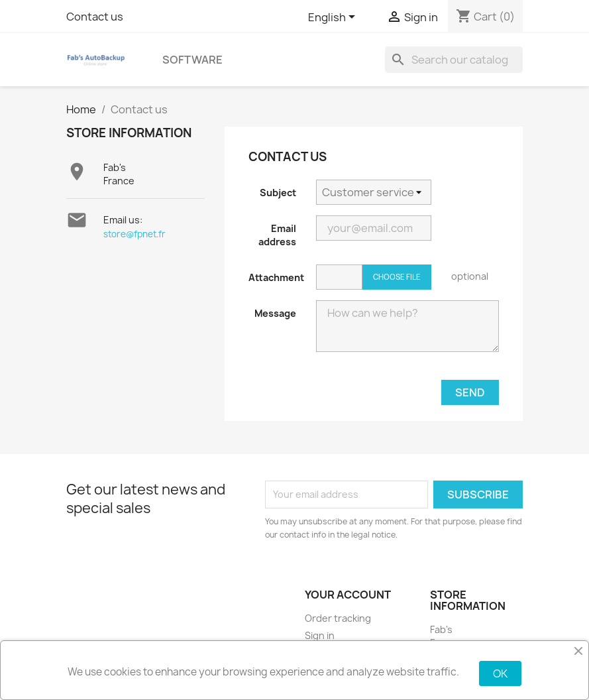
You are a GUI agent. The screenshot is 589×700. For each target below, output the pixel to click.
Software (192, 60)
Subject (278, 193)
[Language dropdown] (334, 18)
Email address (277, 235)
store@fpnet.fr (134, 234)
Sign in (320, 635)
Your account (348, 595)
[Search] (454, 60)
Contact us (95, 17)
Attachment (276, 277)
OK (500, 673)
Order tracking (338, 618)
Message (275, 313)
